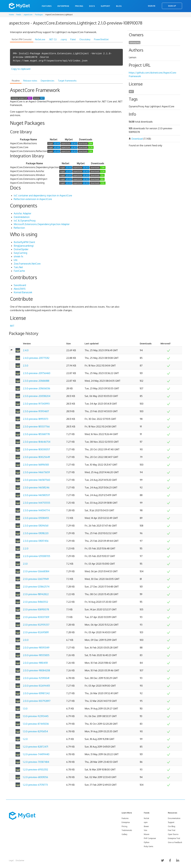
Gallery (124, 834)
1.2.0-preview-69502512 (36, 770)
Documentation (174, 818)
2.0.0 (26, 640)
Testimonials (127, 830)
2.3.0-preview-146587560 (37, 480)
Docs (92, 6)
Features (47, 6)
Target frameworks (67, 81)
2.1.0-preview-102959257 (36, 625)
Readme (16, 81)
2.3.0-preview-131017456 (36, 541)
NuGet (146, 818)
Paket (73, 39)
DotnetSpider (21, 249)
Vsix (145, 830)
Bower (146, 826)
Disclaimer (20, 860)
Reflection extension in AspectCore (33, 199)
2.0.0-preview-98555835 (36, 655)
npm (146, 822)
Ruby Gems (148, 846)
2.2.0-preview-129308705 (37, 556)
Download (137, 139)
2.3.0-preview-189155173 (36, 419)
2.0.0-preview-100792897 (37, 701)
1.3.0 (25, 709)
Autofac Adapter (22, 213)
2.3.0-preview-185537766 (36, 427)
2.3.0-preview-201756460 (37, 373)
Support (105, 6)
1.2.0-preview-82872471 (36, 747)
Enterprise (63, 6)
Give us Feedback (175, 842)
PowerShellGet (101, 39)
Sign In (152, 6)
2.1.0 (25, 564)
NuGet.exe (40, 39)
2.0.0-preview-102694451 (36, 686)
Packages (39, 15)
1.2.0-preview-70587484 (36, 762)
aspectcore (28, 15)
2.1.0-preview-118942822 (36, 594)
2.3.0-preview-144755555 (37, 503)
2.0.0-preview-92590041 (36, 678)
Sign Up (172, 6)
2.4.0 (26, 350)
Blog (119, 6)
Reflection (19, 228)
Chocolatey (85, 39)
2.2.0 (26, 548)
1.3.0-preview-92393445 (36, 716)
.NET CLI (53, 39)
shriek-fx (18, 256)
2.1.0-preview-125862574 (36, 587)
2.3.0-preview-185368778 (36, 434)
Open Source (173, 834)
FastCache (19, 271)
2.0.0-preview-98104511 (35, 663)
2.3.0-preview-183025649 (36, 457)
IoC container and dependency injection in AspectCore (43, 195)
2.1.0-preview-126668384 (36, 571)
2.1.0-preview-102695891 (36, 632)
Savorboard (20, 285)
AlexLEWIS (20, 289)
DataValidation (22, 217)
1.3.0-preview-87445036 (36, 724)
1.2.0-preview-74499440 (36, 754)
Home (11, 15)
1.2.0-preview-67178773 (35, 785)
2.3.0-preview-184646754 (37, 442)
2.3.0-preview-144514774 (36, 510)
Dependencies (48, 81)
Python (147, 842)
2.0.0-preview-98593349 (36, 648)
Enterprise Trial (174, 838)
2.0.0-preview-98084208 (36, 670)
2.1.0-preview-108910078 (36, 609)
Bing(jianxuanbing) (24, 246)
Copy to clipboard (21, 69)
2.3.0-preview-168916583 (36, 465)
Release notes (30, 81)
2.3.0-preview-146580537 (36, 495)
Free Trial (172, 830)
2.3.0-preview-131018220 (36, 533)
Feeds (19, 15)
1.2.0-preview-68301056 (36, 777)
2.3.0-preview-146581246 (36, 488)
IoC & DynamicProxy (25, 221)
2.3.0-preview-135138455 (36, 518)
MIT (12, 326)
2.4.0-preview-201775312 (36, 358)
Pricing (79, 6)
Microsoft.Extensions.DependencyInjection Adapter (42, 224)
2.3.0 (26, 366)
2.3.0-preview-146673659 (36, 472)
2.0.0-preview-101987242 (36, 693)
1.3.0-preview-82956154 (35, 731)
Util (16, 260)
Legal (11, 860)
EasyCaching (20, 253)
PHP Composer (150, 838)
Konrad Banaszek (23, 292)
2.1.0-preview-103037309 (36, 617)
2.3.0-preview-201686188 (36, 381)
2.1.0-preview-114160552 (36, 602)
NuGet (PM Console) (22, 39)
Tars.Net (18, 267)
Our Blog (172, 826)
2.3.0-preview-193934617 (36, 411)
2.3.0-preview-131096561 (36, 526)
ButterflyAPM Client (24, 242)
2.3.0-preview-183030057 (36, 449)
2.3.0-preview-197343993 (36, 404)
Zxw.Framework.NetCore (27, 264)
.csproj (63, 39)
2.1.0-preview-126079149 (36, 579)
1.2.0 (25, 739)
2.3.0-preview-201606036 (37, 388)
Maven (147, 834)
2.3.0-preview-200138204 (37, 396)
